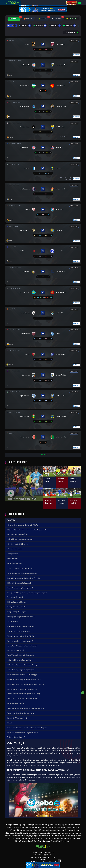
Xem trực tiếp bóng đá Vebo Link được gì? (20, 641)
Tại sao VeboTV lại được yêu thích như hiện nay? (22, 646)
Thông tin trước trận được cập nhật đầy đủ (21, 568)
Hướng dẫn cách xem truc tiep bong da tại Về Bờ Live (24, 578)
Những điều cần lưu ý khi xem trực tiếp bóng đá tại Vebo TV (26, 684)
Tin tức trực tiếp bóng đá (15, 597)
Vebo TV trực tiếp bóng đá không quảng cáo (21, 670)
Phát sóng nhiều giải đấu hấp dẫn (18, 534)
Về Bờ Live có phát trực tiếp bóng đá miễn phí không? (24, 694)
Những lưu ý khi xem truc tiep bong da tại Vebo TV (23, 733)
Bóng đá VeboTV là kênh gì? (16, 703)
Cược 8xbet (71, 3)
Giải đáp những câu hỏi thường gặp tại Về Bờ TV (22, 689)
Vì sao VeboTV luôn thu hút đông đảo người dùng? (23, 699)
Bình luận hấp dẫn (13, 559)
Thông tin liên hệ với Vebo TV (16, 737)
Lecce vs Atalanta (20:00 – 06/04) (73, 480)
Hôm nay (55, 26)
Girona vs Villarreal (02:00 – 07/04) (61, 480)
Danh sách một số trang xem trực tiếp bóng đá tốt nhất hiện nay (27, 728)
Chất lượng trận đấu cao (15, 549)
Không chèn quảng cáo (15, 564)
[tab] (14, 19)
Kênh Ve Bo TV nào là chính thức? (18, 718)
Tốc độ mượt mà (13, 554)
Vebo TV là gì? (12, 520)
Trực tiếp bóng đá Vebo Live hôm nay (19, 631)
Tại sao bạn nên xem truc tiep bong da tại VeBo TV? (23, 573)
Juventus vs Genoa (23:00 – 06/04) (49, 480)
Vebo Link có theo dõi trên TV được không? (21, 713)
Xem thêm (43, 455)
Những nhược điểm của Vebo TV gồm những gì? (22, 675)
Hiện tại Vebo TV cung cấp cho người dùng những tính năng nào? (27, 593)
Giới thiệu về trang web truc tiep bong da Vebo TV (23, 525)
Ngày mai (70, 26)
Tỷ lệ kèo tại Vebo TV (14, 622)
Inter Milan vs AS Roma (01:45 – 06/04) (74, 502)
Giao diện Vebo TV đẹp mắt (16, 650)
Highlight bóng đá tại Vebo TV (17, 607)
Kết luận (10, 723)
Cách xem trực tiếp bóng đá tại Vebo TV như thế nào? (24, 680)
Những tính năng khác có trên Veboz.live (20, 583)
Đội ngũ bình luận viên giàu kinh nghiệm (19, 660)
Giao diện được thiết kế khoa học (18, 544)
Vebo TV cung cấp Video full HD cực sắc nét (21, 655)
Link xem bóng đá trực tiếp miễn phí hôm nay (21, 626)
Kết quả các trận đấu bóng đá (17, 612)
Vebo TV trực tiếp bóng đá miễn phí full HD (21, 588)
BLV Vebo (40, 26)
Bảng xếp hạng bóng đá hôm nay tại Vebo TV (21, 617)
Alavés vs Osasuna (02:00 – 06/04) (48, 502)
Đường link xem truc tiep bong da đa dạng (20, 539)
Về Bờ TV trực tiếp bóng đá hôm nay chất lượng (22, 665)
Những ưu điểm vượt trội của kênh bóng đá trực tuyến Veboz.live (27, 530)
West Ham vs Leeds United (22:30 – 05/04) (61, 502)
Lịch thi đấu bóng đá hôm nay (17, 602)
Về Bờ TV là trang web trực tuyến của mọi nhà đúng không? (26, 708)
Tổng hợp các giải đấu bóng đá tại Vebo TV (21, 636)
